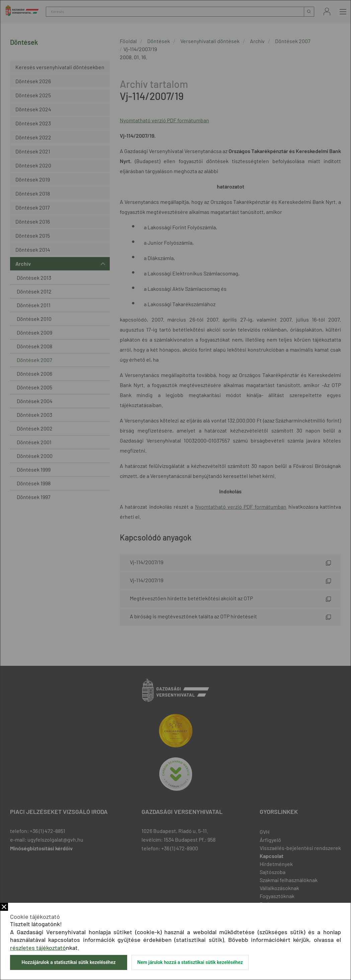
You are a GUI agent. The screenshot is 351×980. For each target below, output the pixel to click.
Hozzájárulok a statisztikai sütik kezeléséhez (68, 962)
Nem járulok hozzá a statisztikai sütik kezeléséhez (190, 962)
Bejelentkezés (327, 12)
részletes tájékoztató (38, 948)
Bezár (4, 907)
